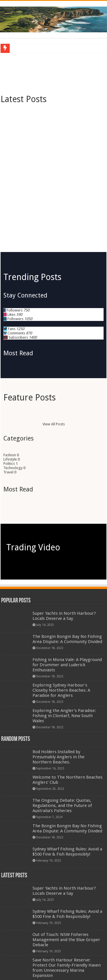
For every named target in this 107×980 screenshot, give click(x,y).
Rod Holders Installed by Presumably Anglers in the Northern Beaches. (58, 676)
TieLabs (85, 959)
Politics (9, 383)
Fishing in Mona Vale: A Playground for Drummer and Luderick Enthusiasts (67, 584)
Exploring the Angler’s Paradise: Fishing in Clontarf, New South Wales (64, 635)
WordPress (45, 959)
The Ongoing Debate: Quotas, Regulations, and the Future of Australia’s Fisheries (62, 725)
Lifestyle (10, 378)
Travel (8, 391)
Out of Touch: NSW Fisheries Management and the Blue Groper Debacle (66, 859)
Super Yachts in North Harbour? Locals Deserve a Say (64, 535)
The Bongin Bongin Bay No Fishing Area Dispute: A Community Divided (67, 558)
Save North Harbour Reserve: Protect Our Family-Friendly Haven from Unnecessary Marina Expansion (67, 887)
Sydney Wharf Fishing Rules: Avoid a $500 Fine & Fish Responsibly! (67, 771)
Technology (13, 387)
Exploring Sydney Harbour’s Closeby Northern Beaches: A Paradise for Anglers (61, 609)
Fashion (10, 374)
